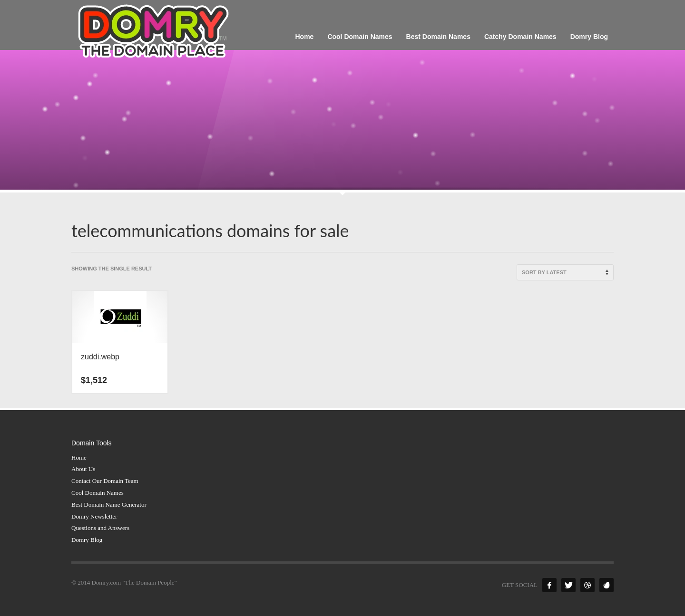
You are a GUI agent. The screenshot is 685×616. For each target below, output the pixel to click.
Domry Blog (87, 540)
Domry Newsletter (94, 516)
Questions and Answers (100, 528)
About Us (83, 469)
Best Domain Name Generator (109, 505)
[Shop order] (565, 272)
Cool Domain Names (98, 493)
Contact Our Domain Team (105, 481)
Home (79, 457)
